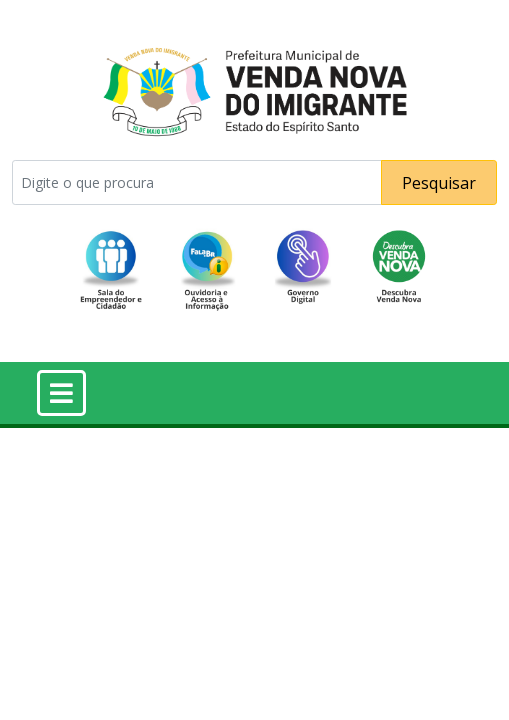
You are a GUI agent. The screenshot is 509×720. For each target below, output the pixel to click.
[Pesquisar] (197, 182)
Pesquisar (439, 183)
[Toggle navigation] (61, 393)
